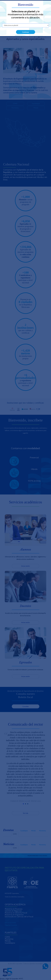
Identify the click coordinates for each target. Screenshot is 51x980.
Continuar (26, 32)
